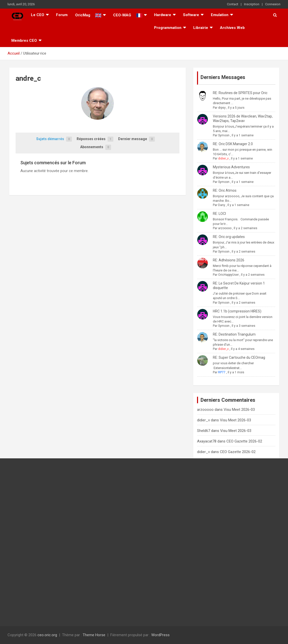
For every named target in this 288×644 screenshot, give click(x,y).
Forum (62, 15)
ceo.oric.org (47, 635)
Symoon (224, 135)
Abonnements (96, 147)
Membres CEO (24, 41)
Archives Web (232, 28)
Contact (233, 4)
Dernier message (136, 139)
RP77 (222, 372)
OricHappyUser (228, 275)
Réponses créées (95, 139)
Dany (222, 205)
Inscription (252, 4)
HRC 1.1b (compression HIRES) (237, 311)
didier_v (223, 158)
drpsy (222, 108)
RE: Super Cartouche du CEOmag (239, 357)
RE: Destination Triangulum (234, 334)
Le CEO (38, 15)
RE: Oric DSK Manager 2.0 (233, 144)
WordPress (160, 635)
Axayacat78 (207, 441)
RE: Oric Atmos (225, 190)
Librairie (201, 28)
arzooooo (225, 228)
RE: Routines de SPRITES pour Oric (240, 93)
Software (191, 15)
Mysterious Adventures (231, 167)
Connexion (273, 4)
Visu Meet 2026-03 (239, 410)
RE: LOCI (219, 214)
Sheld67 (204, 431)
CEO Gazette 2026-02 (244, 441)
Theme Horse (94, 635)
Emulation (220, 15)
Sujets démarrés (54, 139)
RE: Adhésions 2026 (229, 260)
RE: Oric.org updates (229, 237)
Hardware (163, 15)
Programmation (168, 28)
